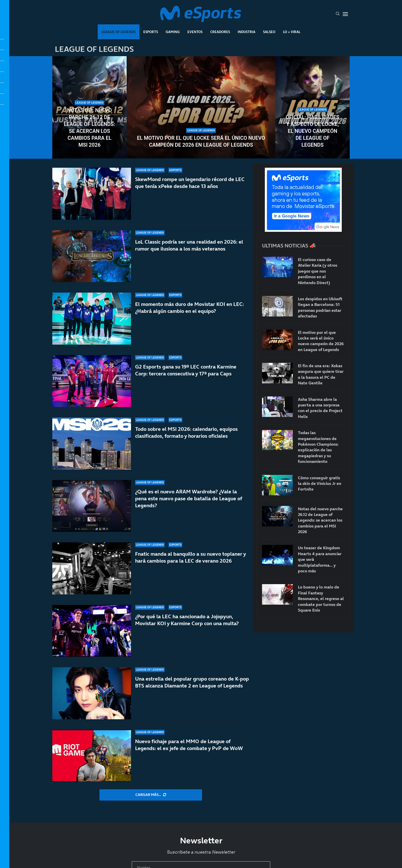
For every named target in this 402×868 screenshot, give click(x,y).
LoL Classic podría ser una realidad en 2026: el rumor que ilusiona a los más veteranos (189, 245)
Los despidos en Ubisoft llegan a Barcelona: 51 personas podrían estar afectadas (320, 307)
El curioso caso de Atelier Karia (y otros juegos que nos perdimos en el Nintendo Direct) (318, 271)
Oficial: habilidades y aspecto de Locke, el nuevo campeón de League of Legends (313, 131)
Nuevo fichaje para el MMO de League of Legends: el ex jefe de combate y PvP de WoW (189, 745)
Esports (151, 32)
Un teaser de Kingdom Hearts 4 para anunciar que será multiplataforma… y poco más (320, 559)
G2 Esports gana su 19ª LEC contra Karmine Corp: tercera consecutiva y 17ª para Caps (186, 370)
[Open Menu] (345, 14)
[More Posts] (151, 795)
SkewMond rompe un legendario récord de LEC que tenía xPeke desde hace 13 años (190, 183)
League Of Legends (119, 32)
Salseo (269, 32)
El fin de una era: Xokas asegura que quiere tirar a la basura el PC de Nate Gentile (321, 374)
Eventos (195, 32)
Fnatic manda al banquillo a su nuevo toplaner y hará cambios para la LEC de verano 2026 (190, 557)
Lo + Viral (292, 32)
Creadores (220, 32)
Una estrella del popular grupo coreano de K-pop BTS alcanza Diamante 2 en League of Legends (192, 682)
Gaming (173, 32)
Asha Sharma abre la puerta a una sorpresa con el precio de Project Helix (320, 408)
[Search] (338, 14)
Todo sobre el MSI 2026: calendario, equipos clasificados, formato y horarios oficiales (186, 432)
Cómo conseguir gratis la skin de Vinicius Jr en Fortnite (320, 483)
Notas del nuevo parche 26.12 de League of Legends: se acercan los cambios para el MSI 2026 (89, 128)
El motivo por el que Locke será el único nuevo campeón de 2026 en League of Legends (201, 141)
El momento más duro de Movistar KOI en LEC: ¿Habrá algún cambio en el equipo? (189, 308)
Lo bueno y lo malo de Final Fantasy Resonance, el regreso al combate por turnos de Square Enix (321, 598)
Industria (247, 32)
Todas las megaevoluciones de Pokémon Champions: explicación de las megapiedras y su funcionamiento (318, 447)
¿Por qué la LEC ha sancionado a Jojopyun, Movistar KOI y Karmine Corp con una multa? (187, 620)
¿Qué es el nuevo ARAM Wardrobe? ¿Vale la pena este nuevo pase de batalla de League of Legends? (189, 501)
